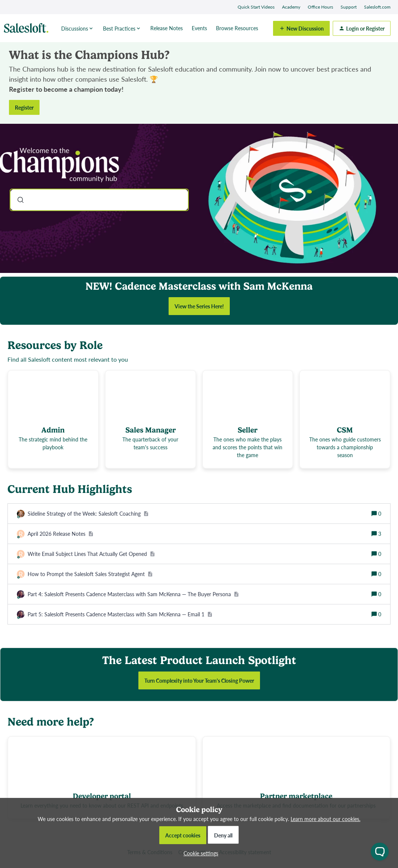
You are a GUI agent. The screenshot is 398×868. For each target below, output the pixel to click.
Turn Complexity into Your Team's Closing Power (199, 680)
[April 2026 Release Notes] (60, 534)
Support (349, 7)
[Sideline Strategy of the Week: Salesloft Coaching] (88, 514)
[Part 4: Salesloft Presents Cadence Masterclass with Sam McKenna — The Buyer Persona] (133, 594)
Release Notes (167, 28)
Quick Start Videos (256, 7)
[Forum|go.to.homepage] (28, 28)
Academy (291, 7)
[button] (199, 853)
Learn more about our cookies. (325, 819)
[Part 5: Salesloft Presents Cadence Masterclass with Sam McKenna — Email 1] (120, 614)
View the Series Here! (199, 306)
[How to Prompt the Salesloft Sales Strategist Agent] (90, 574)
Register (24, 107)
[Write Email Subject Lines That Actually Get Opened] (91, 554)
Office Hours (320, 7)
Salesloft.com (377, 7)
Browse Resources (237, 28)
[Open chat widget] (380, 852)
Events (199, 28)
